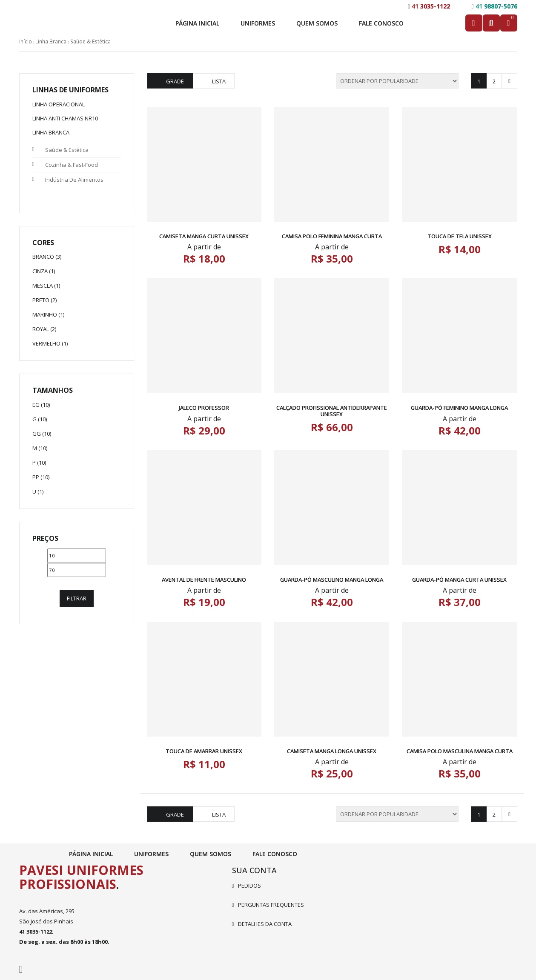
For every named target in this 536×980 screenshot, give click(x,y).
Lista (219, 81)
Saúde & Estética (67, 150)
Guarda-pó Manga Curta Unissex (459, 580)
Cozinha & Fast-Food (72, 165)
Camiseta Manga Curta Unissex (204, 236)
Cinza (40, 271)
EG (36, 405)
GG (37, 434)
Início (26, 41)
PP (36, 477)
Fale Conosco (381, 23)
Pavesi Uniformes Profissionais (81, 877)
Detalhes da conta (265, 924)
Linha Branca (51, 41)
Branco (43, 257)
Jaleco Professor (204, 408)
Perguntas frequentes (271, 905)
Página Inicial (197, 23)
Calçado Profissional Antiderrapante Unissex (332, 411)
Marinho (45, 314)
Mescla (43, 286)
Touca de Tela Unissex (460, 236)
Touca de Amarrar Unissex (204, 751)
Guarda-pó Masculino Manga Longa (332, 580)
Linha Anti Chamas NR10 (65, 118)
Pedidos (249, 886)
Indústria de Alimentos (74, 180)
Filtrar (77, 598)
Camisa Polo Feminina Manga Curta (332, 236)
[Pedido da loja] (397, 81)
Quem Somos (317, 23)
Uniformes (258, 23)
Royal (41, 329)
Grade (175, 81)
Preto (41, 300)
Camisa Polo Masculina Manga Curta (460, 751)
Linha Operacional (59, 104)
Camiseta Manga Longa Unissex (332, 751)
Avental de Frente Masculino (204, 580)
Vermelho (46, 343)
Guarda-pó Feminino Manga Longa (459, 408)
